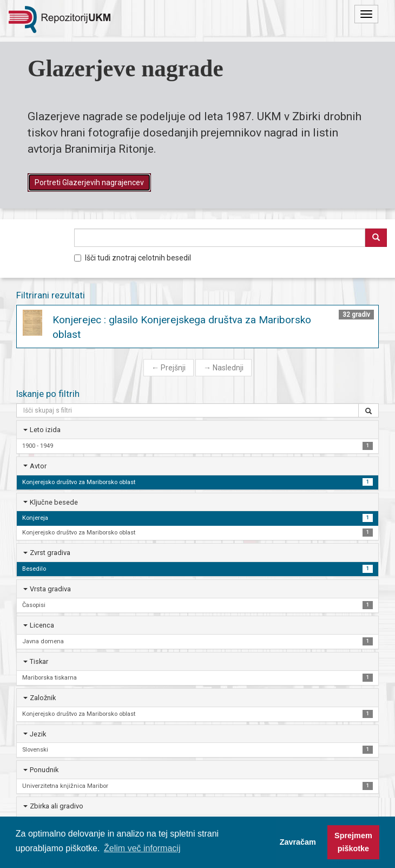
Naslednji (223, 368)
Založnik (43, 698)
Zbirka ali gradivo (57, 806)
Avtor (38, 466)
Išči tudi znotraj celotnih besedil (133, 258)
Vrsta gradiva (50, 589)
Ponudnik (44, 770)
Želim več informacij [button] (142, 848)
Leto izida (45, 430)
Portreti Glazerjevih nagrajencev (89, 182)
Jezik (38, 734)
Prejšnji (169, 368)
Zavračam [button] (298, 842)
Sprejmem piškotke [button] (353, 842)
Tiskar (39, 661)
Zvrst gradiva (50, 553)
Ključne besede (54, 502)
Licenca (42, 625)
